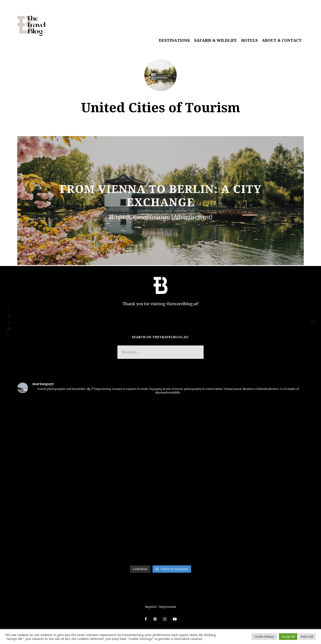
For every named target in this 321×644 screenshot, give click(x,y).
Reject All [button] (307, 636)
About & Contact (282, 40)
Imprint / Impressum (161, 607)
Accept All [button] (288, 636)
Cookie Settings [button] (264, 636)
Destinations (174, 40)
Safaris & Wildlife (216, 40)
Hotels (249, 40)
